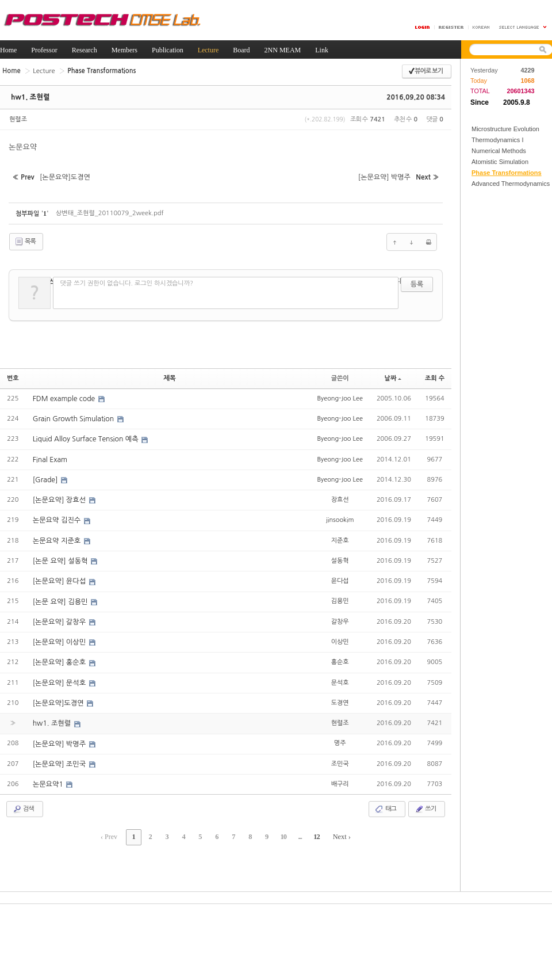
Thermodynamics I (497, 140)
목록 (25, 241)
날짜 (393, 377)
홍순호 (340, 658)
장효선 (340, 497)
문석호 (340, 678)
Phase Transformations (507, 173)
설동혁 (340, 557)
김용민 (340, 598)
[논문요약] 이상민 (60, 638)
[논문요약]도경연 (59, 699)
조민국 (340, 759)
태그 (386, 804)
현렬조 (18, 119)
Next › (336, 832)
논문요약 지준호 (57, 537)
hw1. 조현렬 (30, 97)
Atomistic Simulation (500, 162)
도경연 (340, 698)
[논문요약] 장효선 (60, 497)
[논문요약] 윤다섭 (60, 578)
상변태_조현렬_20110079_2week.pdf (110, 211)
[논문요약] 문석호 (60, 678)
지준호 (340, 537)
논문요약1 (49, 779)
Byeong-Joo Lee (340, 396)
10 (281, 832)
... (296, 832)
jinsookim (340, 517)
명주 (340, 739)
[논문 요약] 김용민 (61, 598)
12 (312, 832)
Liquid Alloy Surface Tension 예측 (86, 437)
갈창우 (340, 618)
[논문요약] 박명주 (60, 739)
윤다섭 (340, 577)
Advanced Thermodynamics (511, 184)
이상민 (340, 638)
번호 (13, 377)
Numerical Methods (499, 151)
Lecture (43, 70)
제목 (170, 377)
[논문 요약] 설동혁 (61, 558)
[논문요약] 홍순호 (60, 658)
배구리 (340, 779)
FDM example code (64, 396)
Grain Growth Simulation (74, 417)
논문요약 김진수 (57, 517)
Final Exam (50, 457)
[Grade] (46, 477)
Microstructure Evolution (505, 129)
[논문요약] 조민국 (60, 759)
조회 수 (435, 377)
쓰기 (425, 804)
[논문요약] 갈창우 (60, 618)
